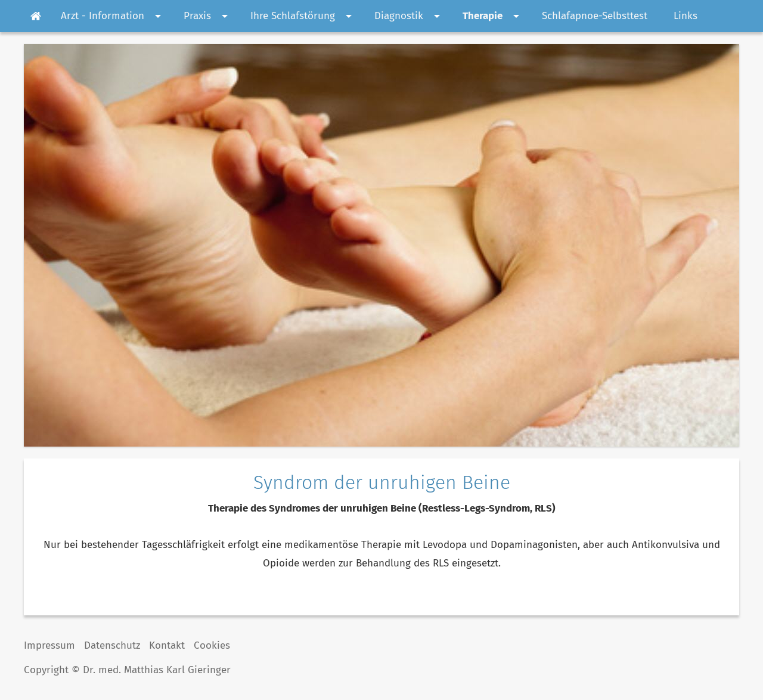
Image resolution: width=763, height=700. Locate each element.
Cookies (212, 645)
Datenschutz (112, 645)
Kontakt (167, 645)
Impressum (49, 645)
